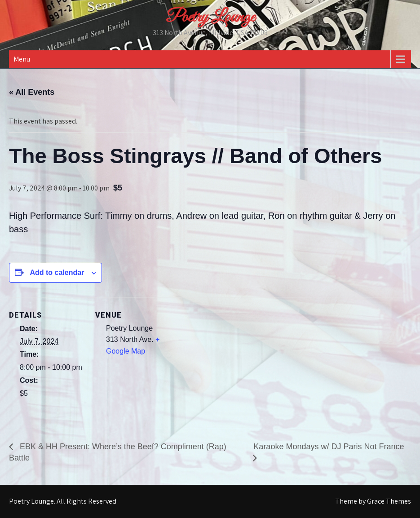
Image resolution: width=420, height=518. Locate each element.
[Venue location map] (229, 359)
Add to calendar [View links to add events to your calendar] (57, 272)
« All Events (32, 92)
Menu (22, 59)
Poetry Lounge (210, 18)
